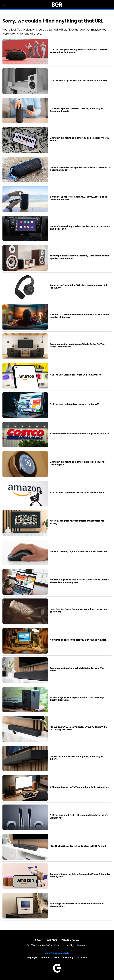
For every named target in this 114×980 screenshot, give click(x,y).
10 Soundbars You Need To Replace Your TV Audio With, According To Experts (78, 728)
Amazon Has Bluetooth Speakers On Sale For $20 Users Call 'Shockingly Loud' (80, 169)
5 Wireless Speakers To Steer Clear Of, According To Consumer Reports (77, 110)
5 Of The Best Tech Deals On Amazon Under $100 (75, 404)
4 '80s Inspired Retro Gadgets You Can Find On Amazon (78, 640)
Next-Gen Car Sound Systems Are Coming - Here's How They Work (79, 611)
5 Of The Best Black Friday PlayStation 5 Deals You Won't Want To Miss (79, 817)
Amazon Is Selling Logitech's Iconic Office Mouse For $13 (79, 552)
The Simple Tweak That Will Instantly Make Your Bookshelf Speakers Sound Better (80, 257)
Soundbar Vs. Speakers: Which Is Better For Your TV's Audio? (77, 669)
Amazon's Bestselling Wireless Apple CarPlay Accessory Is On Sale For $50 (80, 228)
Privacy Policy (70, 940)
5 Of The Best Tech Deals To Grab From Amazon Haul (77, 493)
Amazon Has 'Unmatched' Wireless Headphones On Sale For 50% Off (79, 287)
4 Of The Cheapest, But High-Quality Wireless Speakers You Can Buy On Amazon (79, 51)
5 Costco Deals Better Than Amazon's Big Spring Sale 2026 (80, 434)
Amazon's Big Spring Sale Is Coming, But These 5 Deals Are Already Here (80, 876)
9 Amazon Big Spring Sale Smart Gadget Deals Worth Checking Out (77, 463)
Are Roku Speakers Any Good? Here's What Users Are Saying (77, 522)
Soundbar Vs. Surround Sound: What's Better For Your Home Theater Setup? (78, 346)
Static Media (42, 946)
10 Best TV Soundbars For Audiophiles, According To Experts (77, 758)
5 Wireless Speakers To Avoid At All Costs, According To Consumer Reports (79, 198)
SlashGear (82, 957)
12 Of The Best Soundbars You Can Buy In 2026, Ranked (78, 846)
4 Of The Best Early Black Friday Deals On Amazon (75, 375)
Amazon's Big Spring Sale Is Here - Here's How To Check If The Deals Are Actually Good (80, 581)
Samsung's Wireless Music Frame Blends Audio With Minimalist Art (77, 905)
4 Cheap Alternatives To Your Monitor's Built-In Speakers (79, 787)
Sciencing (68, 957)
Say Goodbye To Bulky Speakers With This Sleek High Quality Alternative (77, 699)
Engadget (32, 957)
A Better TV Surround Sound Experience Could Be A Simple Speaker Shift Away (80, 316)
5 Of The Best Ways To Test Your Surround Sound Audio (78, 80)
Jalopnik (45, 957)
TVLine (56, 957)
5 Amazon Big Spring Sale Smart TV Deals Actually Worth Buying (79, 139)
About (39, 940)
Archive (52, 940)
